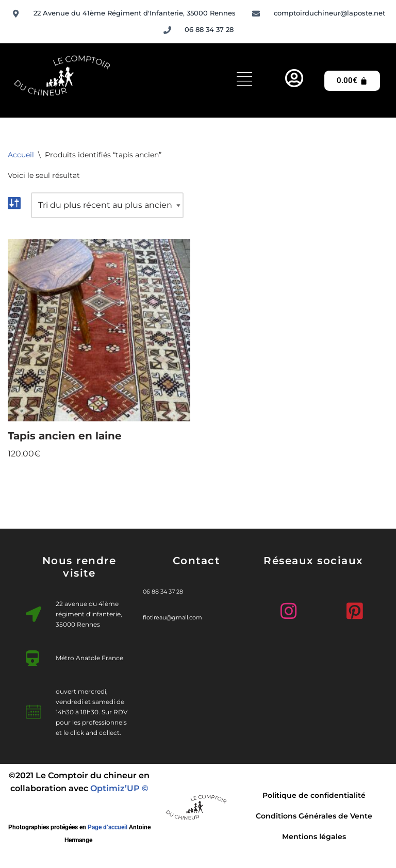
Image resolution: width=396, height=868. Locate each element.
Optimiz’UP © (119, 788)
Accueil (21, 155)
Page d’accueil (108, 827)
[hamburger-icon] (244, 80)
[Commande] (107, 205)
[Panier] (352, 81)
